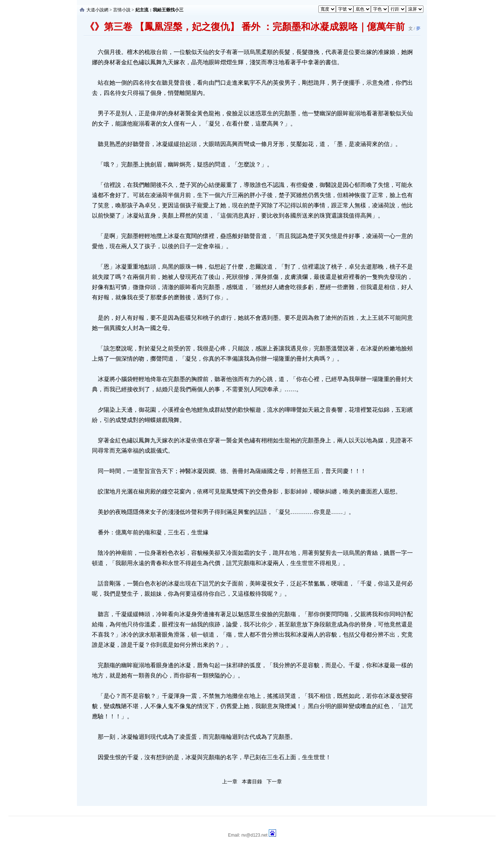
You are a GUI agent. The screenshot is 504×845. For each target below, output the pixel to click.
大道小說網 (97, 10)
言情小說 (122, 10)
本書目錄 (252, 782)
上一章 (230, 782)
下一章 (274, 782)
